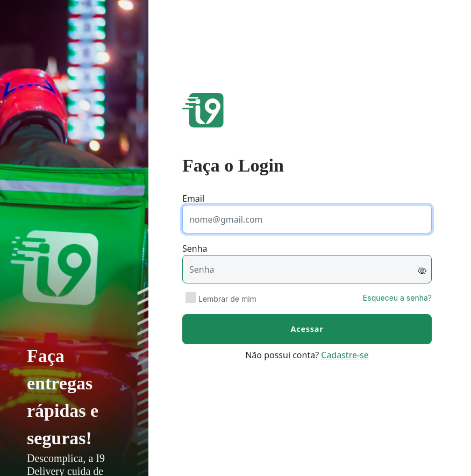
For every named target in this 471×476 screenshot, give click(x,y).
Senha (195, 248)
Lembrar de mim (227, 299)
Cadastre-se (345, 355)
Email (193, 198)
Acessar (307, 329)
